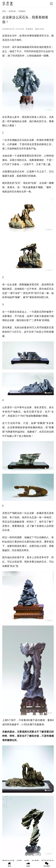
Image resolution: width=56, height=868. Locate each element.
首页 (4, 11)
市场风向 (29, 29)
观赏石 (8, 40)
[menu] (51, 4)
